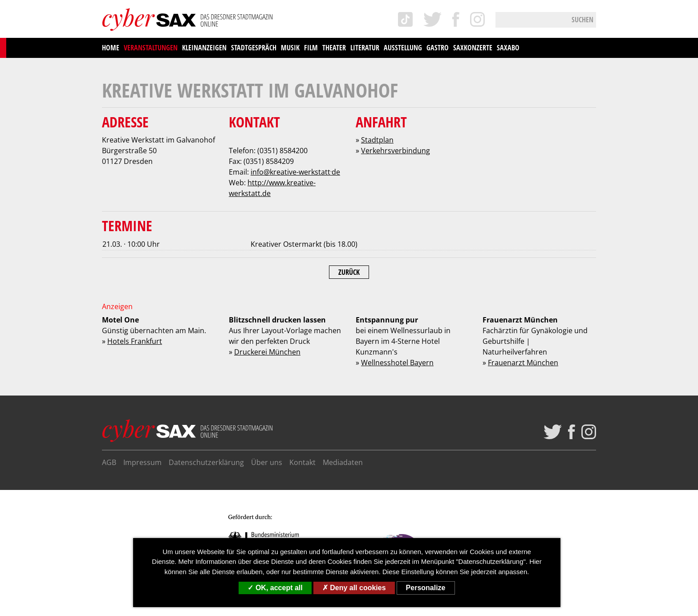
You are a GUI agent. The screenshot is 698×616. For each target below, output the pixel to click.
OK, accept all (275, 588)
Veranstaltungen (151, 48)
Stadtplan (377, 140)
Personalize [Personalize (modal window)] (426, 588)
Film (311, 48)
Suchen (582, 20)
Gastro (438, 48)
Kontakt (302, 462)
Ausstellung (403, 48)
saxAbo (508, 48)
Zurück (349, 272)
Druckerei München (267, 352)
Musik (290, 48)
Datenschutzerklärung (206, 462)
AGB (109, 462)
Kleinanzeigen (204, 48)
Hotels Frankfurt (135, 341)
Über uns (267, 462)
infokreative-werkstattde (295, 172)
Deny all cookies (354, 588)
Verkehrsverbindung (396, 151)
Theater (334, 48)
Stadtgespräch (254, 48)
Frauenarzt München (523, 363)
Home (111, 48)
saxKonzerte (473, 48)
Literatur (365, 48)
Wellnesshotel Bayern (397, 363)
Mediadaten (343, 462)
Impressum (142, 462)
